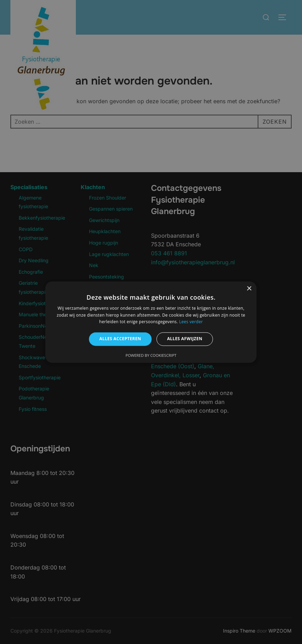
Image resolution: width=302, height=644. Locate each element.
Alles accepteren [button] (120, 339)
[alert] (151, 322)
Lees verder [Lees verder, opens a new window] (191, 322)
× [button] (249, 289)
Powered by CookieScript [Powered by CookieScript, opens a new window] (151, 355)
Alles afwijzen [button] (185, 339)
